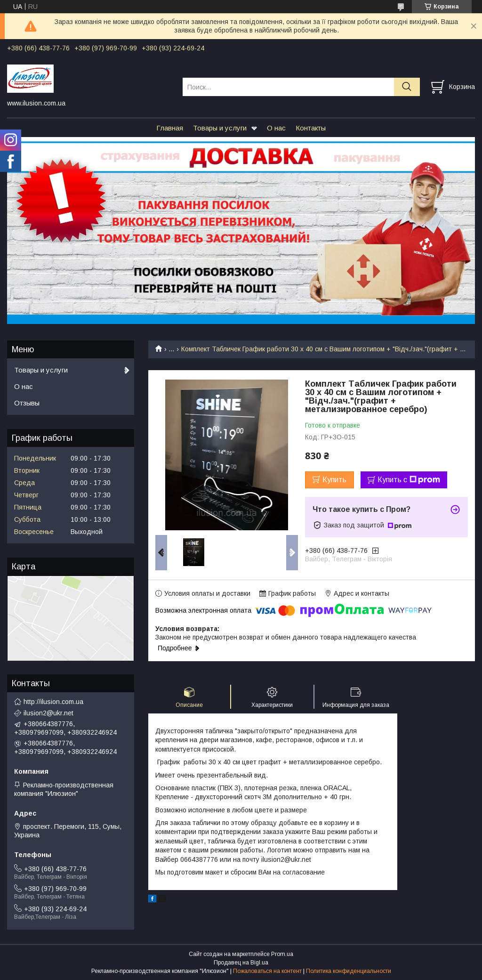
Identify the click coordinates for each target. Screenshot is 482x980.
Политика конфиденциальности (349, 971)
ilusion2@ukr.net (48, 713)
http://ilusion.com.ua (53, 702)
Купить (334, 480)
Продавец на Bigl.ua (241, 963)
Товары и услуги (220, 128)
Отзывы (27, 403)
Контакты (311, 128)
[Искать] (407, 87)
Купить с (409, 480)
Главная (170, 128)
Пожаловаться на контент (267, 971)
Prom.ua (282, 954)
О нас (276, 128)
